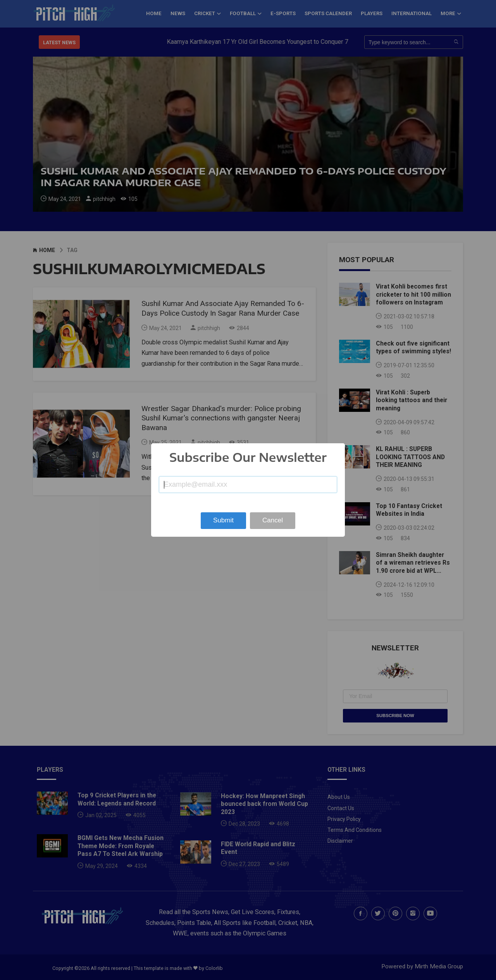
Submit (223, 520)
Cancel (273, 520)
